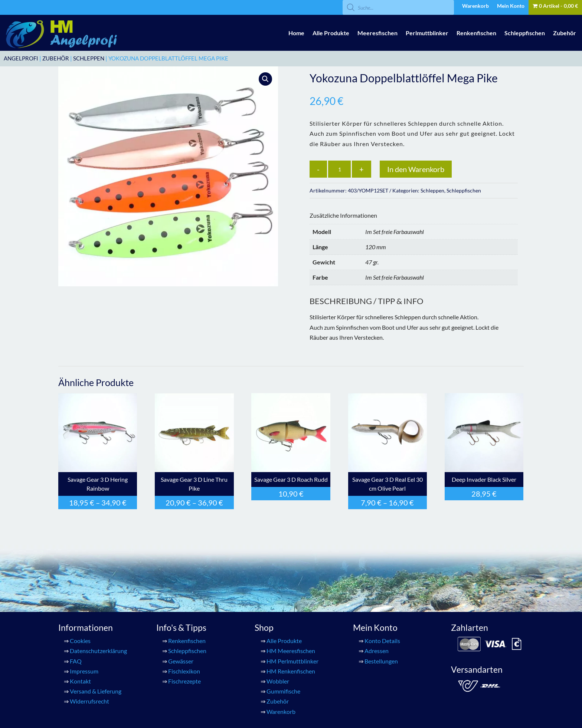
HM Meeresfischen (291, 651)
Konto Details (382, 641)
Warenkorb (475, 6)
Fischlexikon (184, 671)
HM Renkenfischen (291, 671)
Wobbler (278, 681)
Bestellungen (381, 661)
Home (296, 33)
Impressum (84, 671)
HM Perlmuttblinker (292, 661)
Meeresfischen (377, 33)
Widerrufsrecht (89, 701)
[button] (265, 79)
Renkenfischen (476, 33)
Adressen (377, 651)
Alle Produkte (331, 33)
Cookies (80, 641)
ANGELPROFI (21, 58)
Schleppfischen (525, 33)
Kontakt (80, 681)
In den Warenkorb (416, 169)
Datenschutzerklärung (98, 651)
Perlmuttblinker (427, 33)
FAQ (76, 661)
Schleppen (89, 58)
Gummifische (283, 691)
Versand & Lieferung (96, 691)
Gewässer (181, 661)
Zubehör (565, 33)
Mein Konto (511, 6)
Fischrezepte (184, 681)
